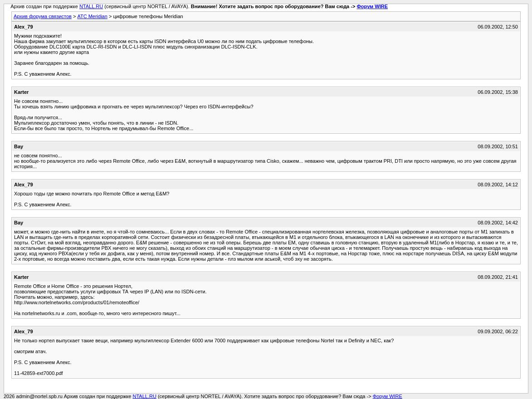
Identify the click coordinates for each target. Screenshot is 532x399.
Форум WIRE (372, 6)
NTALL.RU (91, 6)
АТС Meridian (92, 16)
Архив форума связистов (43, 16)
